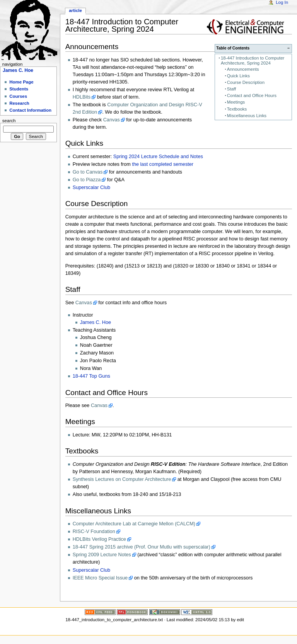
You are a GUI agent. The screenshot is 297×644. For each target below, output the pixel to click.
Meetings (236, 102)
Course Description (246, 82)
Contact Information (30, 110)
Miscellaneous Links (247, 116)
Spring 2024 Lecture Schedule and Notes (158, 157)
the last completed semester (163, 164)
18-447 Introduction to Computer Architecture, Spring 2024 (253, 60)
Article (75, 10)
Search (9, 121)
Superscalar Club (91, 187)
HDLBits (82, 97)
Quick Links (238, 76)
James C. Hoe (96, 322)
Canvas (112, 120)
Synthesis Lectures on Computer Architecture (122, 479)
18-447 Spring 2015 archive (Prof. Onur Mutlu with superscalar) (142, 547)
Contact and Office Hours (252, 95)
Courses (18, 96)
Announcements (243, 69)
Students (19, 89)
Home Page (21, 82)
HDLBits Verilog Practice (99, 539)
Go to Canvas (88, 172)
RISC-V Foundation (94, 532)
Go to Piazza (87, 180)
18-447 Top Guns (91, 376)
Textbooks (237, 109)
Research (19, 103)
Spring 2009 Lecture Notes (102, 555)
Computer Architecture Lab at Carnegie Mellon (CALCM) (134, 524)
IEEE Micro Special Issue (100, 578)
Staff (231, 89)
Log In (282, 2)
